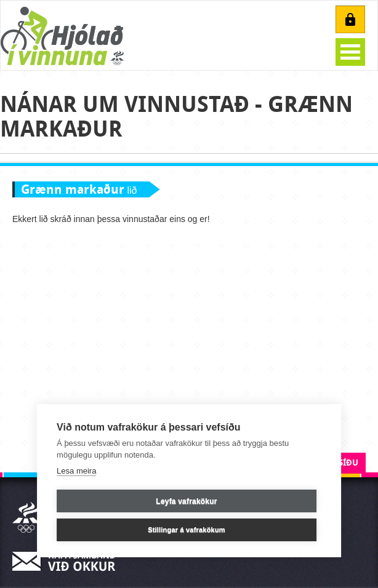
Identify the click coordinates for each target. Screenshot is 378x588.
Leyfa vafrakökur (186, 501)
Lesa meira (76, 471)
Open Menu (350, 52)
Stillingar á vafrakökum (187, 530)
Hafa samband (68, 561)
